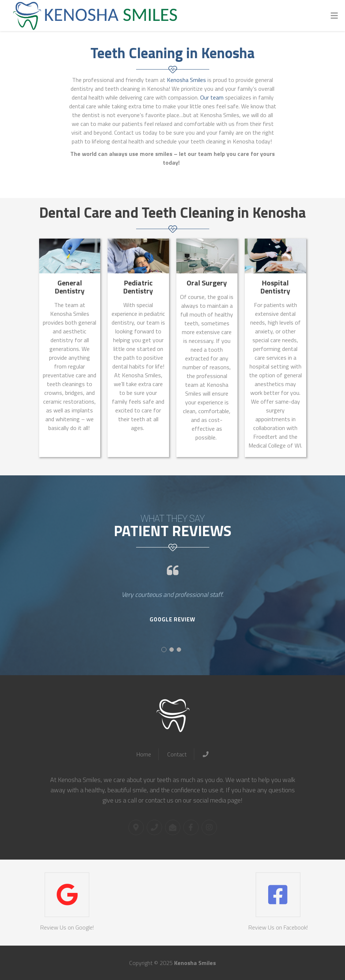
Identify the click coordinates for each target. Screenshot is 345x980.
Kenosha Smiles (186, 80)
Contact (177, 754)
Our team (212, 97)
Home (144, 754)
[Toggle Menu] (334, 16)
